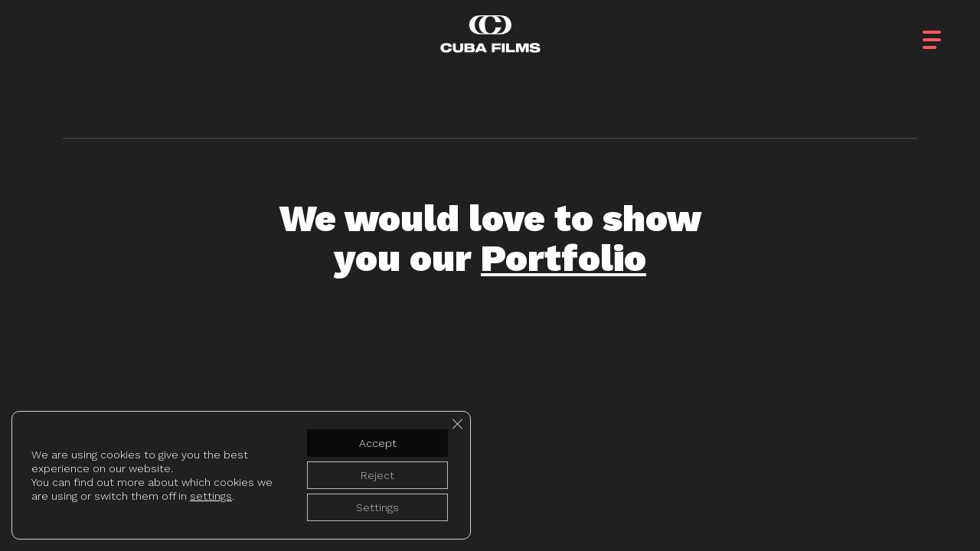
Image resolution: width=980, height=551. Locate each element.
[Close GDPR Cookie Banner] (457, 424)
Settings (377, 507)
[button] (946, 30)
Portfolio (563, 258)
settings (211, 496)
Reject (377, 475)
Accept (378, 443)
